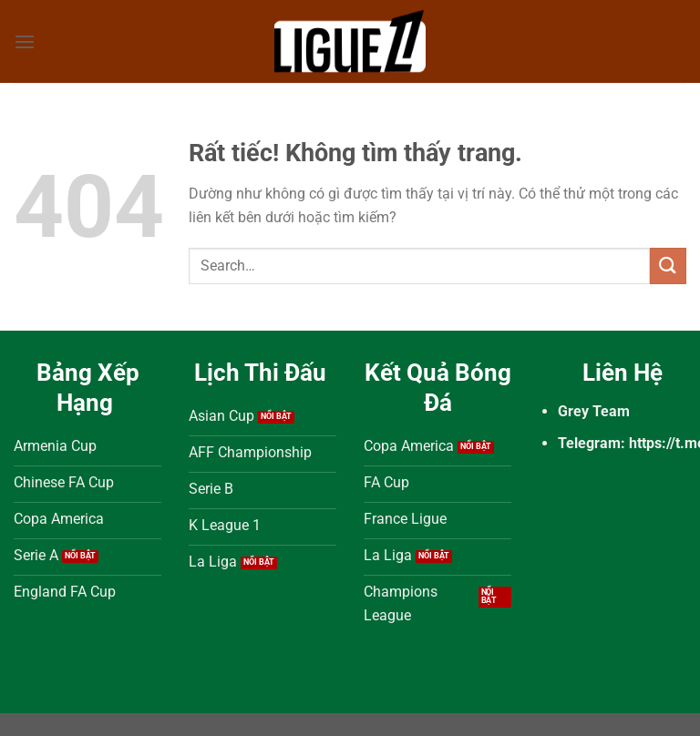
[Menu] (25, 41)
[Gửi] (668, 266)
